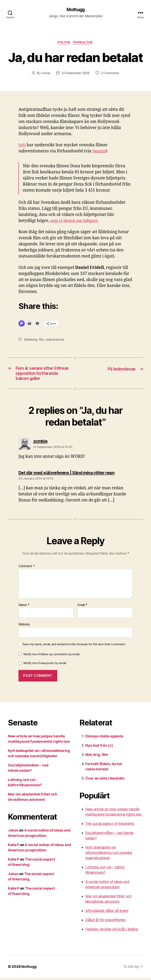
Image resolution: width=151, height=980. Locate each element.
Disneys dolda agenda (104, 738)
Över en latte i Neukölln (105, 781)
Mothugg (75, 10)
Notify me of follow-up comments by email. (52, 657)
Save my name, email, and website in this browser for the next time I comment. (74, 647)
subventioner (55, 340)
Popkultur (84, 43)
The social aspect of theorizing (110, 826)
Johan (45, 74)
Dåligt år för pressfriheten (105, 922)
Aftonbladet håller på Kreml (107, 913)
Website (24, 627)
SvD (22, 146)
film (42, 340)
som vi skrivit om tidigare (75, 222)
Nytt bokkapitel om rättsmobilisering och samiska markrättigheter (109, 855)
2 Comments (111, 74)
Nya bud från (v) (99, 748)
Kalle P (13, 847)
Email (82, 607)
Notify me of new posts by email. (45, 666)
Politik (64, 43)
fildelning (31, 340)
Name (24, 607)
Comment (27, 569)
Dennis (99, 152)
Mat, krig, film (97, 757)
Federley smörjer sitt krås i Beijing (112, 931)
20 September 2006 (75, 74)
